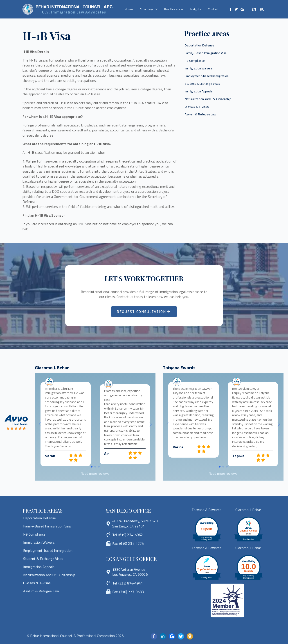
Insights (196, 9)
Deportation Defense (199, 45)
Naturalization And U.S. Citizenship (208, 99)
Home (129, 9)
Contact (213, 9)
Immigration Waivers (199, 68)
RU (262, 9)
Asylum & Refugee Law (200, 114)
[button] (151, 424)
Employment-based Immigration (207, 76)
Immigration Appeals (199, 91)
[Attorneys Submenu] (157, 9)
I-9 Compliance (195, 61)
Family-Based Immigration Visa (206, 53)
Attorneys (146, 9)
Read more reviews (95, 473)
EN (254, 9)
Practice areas (174, 9)
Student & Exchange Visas (202, 84)
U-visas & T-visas (197, 107)
